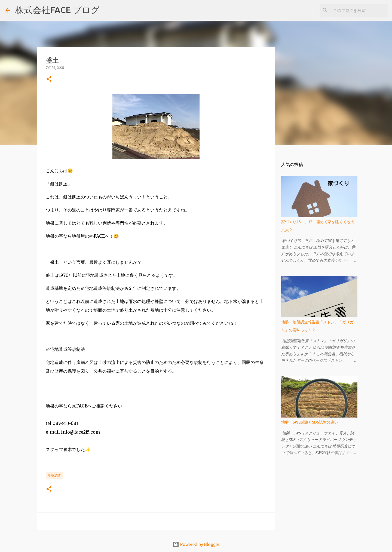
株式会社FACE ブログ (57, 10)
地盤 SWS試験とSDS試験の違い (310, 422)
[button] (49, 79)
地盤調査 (54, 475)
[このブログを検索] (359, 10)
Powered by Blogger (196, 544)
